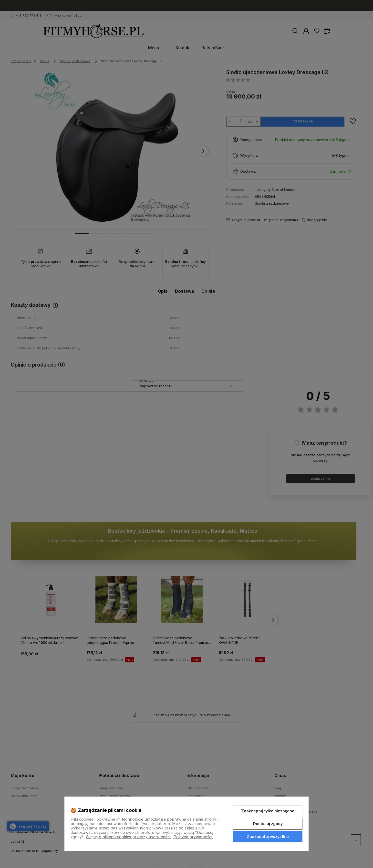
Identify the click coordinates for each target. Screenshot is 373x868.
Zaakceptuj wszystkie (268, 837)
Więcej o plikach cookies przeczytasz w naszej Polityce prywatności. (149, 837)
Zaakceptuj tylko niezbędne (268, 811)
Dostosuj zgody (268, 824)
